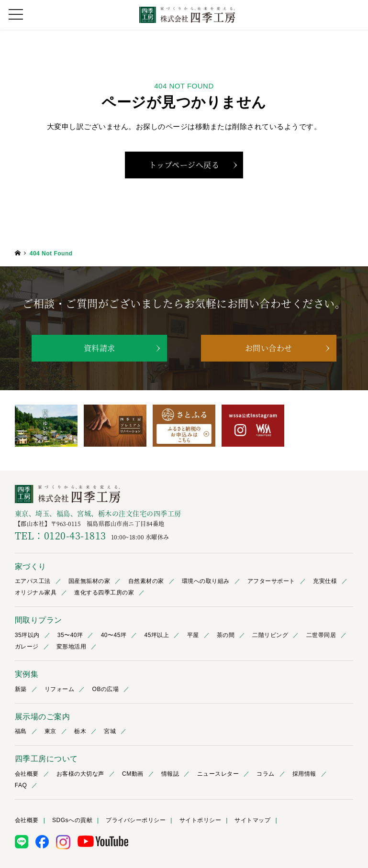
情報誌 (170, 774)
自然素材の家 (146, 582)
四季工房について (46, 759)
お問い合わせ (269, 348)
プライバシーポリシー (136, 821)
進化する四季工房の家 (104, 593)
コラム (266, 774)
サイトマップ (252, 821)
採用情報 (304, 774)
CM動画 (133, 774)
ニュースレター (218, 774)
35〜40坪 (70, 636)
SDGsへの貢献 (72, 821)
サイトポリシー (201, 821)
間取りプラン (39, 621)
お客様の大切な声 (80, 774)
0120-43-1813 (75, 536)
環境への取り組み (206, 582)
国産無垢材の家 (89, 582)
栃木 (80, 732)
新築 (21, 689)
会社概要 (27, 774)
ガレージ (27, 647)
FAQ (21, 786)
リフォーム (60, 689)
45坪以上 (157, 636)
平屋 (193, 636)
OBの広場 (106, 689)
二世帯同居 (321, 636)
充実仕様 (325, 582)
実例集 (27, 675)
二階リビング (270, 636)
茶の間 (226, 636)
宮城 (110, 732)
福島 (21, 732)
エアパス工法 (33, 582)
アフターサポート (271, 582)
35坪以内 (27, 636)
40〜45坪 (114, 636)
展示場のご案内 (43, 717)
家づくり (31, 567)
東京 (50, 732)
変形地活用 (72, 647)
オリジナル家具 (36, 593)
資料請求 (100, 348)
